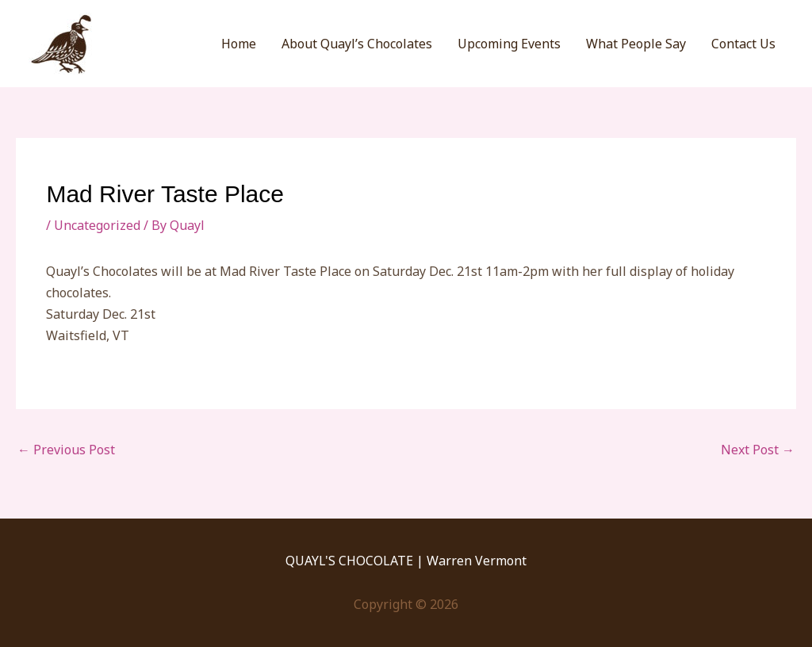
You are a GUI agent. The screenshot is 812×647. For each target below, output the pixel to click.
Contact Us (743, 44)
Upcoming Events (509, 44)
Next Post (758, 450)
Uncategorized (97, 225)
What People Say (636, 44)
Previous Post (66, 450)
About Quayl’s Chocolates (357, 44)
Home (239, 44)
